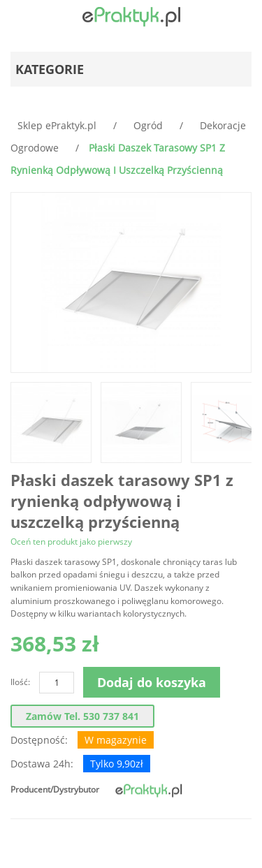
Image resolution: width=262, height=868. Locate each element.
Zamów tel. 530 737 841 (82, 716)
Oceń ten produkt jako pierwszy (71, 542)
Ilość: (20, 682)
